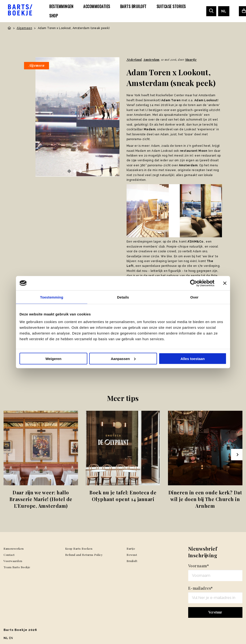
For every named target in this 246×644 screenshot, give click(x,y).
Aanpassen (123, 358)
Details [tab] (123, 297)
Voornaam (199, 566)
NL (224, 11)
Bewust (132, 555)
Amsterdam (151, 60)
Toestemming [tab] (52, 297)
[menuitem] (61, 6)
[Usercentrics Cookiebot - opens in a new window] (194, 283)
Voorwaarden (13, 561)
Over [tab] (194, 297)
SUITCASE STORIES (171, 6)
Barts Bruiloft (133, 6)
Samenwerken (14, 548)
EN (11, 638)
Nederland (134, 60)
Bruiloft (132, 561)
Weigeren (53, 358)
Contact (9, 555)
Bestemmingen (61, 6)
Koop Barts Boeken (79, 548)
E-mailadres (201, 588)
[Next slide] (237, 455)
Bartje (131, 548)
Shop (54, 16)
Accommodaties (97, 6)
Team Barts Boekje (17, 567)
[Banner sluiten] (225, 283)
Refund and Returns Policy (84, 555)
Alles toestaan (193, 358)
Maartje (191, 60)
